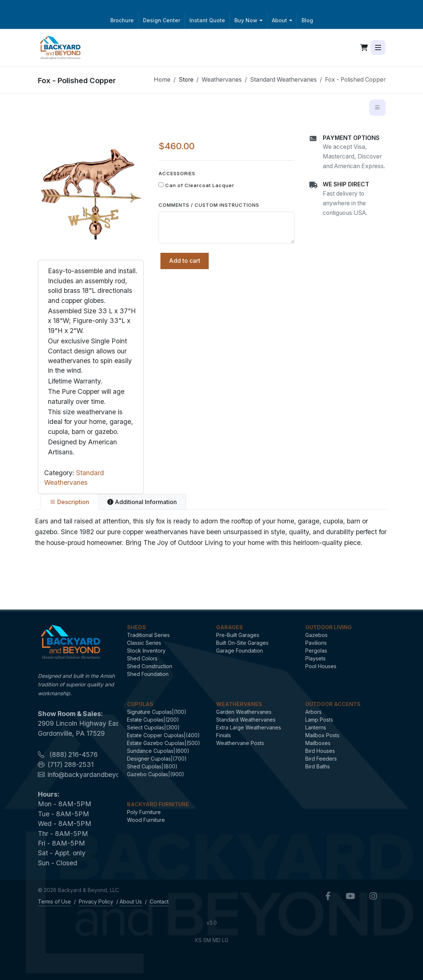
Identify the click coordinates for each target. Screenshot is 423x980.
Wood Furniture (146, 820)
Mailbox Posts (322, 735)
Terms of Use (54, 901)
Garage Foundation (240, 651)
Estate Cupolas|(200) (153, 720)
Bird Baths (318, 766)
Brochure (122, 20)
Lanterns (316, 727)
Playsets (315, 658)
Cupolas (140, 704)
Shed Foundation (148, 674)
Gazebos (316, 635)
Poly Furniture (144, 812)
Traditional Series (148, 635)
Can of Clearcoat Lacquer (200, 185)
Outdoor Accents (333, 704)
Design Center (162, 20)
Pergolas (316, 651)
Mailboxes (318, 743)
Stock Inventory (146, 651)
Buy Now (248, 20)
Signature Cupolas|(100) (157, 712)
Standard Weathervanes (283, 80)
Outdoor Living (328, 627)
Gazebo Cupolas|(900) (156, 774)
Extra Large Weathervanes (249, 727)
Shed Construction (150, 666)
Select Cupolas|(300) (153, 727)
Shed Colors (142, 658)
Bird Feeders (321, 759)
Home (162, 80)
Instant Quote (207, 20)
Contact (159, 901)
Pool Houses (321, 666)
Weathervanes (222, 80)
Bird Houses (320, 751)
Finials (224, 735)
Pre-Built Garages (238, 635)
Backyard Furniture (158, 804)
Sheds (136, 627)
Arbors (313, 712)
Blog (307, 20)
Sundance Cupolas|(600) (158, 751)
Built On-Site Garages (242, 643)
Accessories (177, 173)
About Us (131, 901)
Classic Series (144, 643)
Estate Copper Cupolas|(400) (163, 735)
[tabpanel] (212, 532)
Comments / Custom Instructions (209, 205)
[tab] (69, 502)
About (282, 20)
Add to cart (185, 261)
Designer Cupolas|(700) (157, 759)
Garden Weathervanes (244, 712)
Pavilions (316, 643)
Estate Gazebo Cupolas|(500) (164, 743)
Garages (230, 627)
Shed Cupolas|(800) (152, 766)
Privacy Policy (96, 901)
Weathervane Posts (240, 743)
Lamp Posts (319, 720)
